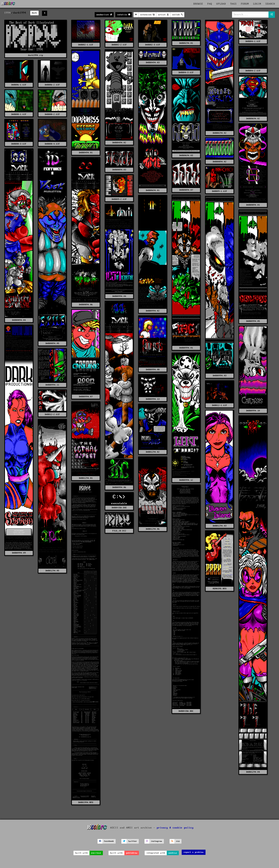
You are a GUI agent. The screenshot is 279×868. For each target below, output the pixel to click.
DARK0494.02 (119, 143)
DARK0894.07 (186, 190)
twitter (133, 841)
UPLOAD (221, 4)
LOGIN (257, 4)
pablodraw (132, 853)
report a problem (194, 852)
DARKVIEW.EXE (119, 508)
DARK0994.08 (153, 370)
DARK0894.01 (253, 205)
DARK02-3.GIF (153, 45)
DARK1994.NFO (86, 802)
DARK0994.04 (119, 296)
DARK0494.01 (86, 153)
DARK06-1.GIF (19, 85)
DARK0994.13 (153, 399)
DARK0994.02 (153, 311)
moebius (173, 853)
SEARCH (270, 4)
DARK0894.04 (19, 320)
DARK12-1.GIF (220, 405)
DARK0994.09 (19, 553)
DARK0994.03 (220, 376)
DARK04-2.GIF (253, 71)
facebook (109, 841)
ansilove (96, 853)
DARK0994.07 (86, 397)
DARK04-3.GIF (186, 73)
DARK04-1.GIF (253, 41)
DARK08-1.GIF (19, 114)
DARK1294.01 (86, 478)
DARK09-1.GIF (220, 191)
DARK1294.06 (153, 529)
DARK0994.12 (186, 480)
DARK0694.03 (186, 155)
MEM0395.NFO (220, 589)
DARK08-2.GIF (52, 114)
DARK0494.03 (153, 63)
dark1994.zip (36, 55)
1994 (7, 13)
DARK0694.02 (253, 119)
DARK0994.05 (253, 321)
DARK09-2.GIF (119, 199)
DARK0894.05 (52, 343)
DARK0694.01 (153, 190)
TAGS (233, 4)
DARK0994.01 (186, 348)
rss (178, 841)
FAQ (210, 4)
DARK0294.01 (186, 43)
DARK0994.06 (119, 487)
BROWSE (198, 4)
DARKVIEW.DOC (186, 711)
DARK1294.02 (153, 452)
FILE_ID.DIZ (119, 531)
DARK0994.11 (52, 385)
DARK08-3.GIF (19, 144)
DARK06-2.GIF (52, 85)
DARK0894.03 (119, 170)
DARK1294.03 (220, 526)
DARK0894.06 (86, 305)
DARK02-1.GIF (86, 45)
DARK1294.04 (253, 772)
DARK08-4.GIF (52, 144)
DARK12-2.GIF (52, 414)
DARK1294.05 (52, 571)
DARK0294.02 (220, 133)
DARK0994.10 (253, 411)
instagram (156, 841)
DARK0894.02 (220, 162)
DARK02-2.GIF (119, 45)
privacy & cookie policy (175, 828)
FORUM (245, 4)
